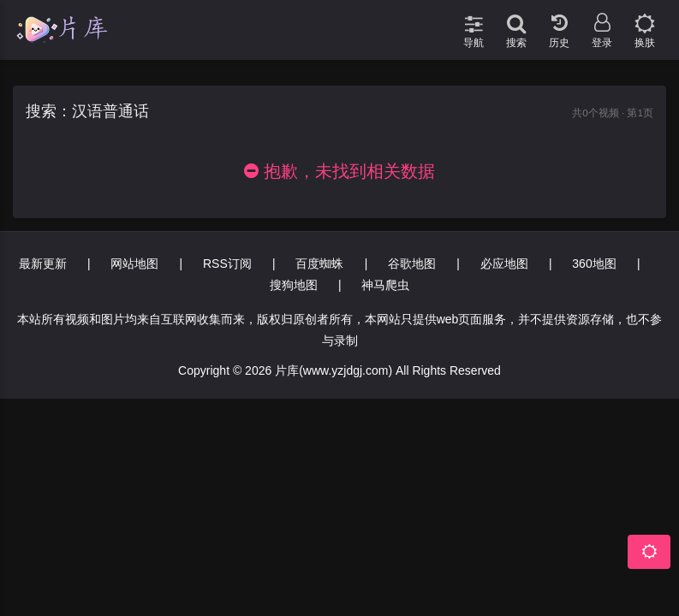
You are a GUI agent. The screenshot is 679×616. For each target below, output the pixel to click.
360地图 (594, 264)
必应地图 (504, 264)
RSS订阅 (227, 264)
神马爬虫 (385, 285)
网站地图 (134, 264)
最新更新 (43, 264)
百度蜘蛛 (319, 264)
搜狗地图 (294, 285)
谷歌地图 (412, 264)
